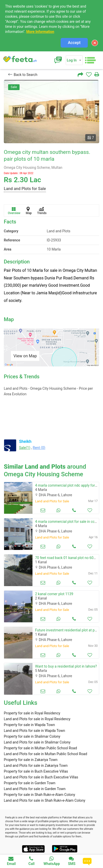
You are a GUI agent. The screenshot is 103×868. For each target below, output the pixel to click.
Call (31, 861)
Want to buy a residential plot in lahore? (66, 666)
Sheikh (25, 441)
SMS (72, 861)
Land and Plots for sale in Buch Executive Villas (41, 777)
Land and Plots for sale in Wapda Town (35, 731)
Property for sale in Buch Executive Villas (36, 771)
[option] (52, 112)
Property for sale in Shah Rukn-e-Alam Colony (39, 795)
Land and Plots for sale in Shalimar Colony (37, 742)
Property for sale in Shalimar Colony (32, 736)
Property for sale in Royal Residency (32, 713)
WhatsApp (52, 861)
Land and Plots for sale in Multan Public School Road (45, 754)
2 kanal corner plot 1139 (54, 594)
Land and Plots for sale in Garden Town (35, 789)
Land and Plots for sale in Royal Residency (37, 719)
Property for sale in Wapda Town (29, 725)
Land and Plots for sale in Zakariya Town (36, 766)
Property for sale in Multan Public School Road (40, 748)
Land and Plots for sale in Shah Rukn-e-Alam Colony (45, 800)
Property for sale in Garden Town (30, 783)
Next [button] (89, 112)
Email (11, 861)
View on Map (25, 356)
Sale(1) (25, 448)
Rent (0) (39, 448)
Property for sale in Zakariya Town (31, 760)
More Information (40, 32)
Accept (74, 43)
